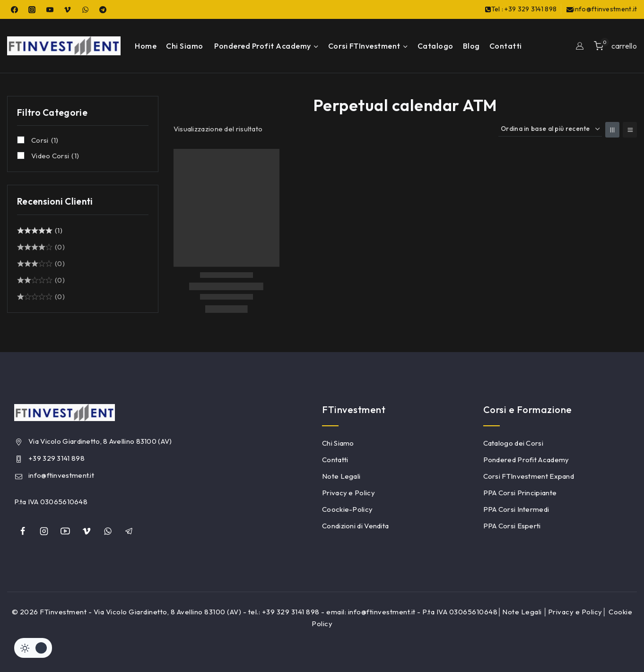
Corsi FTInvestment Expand (529, 476)
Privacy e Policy (348, 493)
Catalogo (435, 46)
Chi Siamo (185, 46)
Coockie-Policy (347, 509)
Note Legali (341, 476)
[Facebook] (14, 9)
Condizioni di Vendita (355, 526)
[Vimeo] (68, 9)
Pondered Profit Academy (526, 460)
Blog (471, 46)
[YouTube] (50, 9)
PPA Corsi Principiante (520, 493)
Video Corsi (55, 156)
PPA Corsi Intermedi (516, 509)
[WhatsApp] (85, 9)
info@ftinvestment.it (61, 475)
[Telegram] (103, 9)
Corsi (45, 140)
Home (146, 46)
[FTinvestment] (64, 46)
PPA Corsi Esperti (512, 526)
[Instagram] (32, 9)
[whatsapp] (108, 531)
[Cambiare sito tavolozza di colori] (33, 648)
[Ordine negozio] (550, 129)
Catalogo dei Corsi (513, 443)
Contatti (506, 46)
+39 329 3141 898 (57, 458)
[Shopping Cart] (615, 46)
